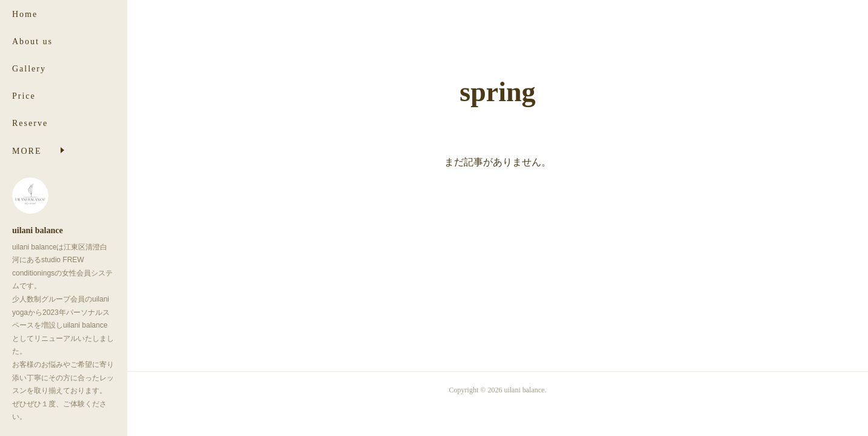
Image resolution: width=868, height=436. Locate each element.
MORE (27, 151)
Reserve (30, 123)
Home (25, 14)
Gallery (29, 69)
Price (24, 96)
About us (32, 41)
